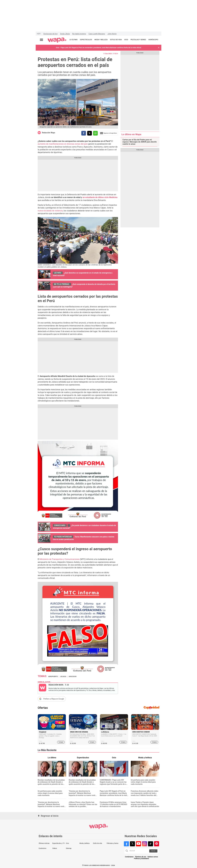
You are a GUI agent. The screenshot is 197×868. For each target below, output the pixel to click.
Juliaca (63, 677)
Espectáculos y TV (58, 843)
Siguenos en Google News (108, 133)
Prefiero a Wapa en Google (54, 699)
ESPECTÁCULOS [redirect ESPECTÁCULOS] (86, 40)
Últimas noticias (44, 843)
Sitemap (69, 848)
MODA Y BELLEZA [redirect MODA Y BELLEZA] (101, 40)
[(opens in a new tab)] (100, 197)
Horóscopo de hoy (50, 34)
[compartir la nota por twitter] (90, 133)
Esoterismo (43, 848)
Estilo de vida (98, 843)
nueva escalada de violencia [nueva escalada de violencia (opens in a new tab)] (50, 211)
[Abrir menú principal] (41, 40)
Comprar (61, 742)
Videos (55, 848)
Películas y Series (113, 843)
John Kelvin (112, 34)
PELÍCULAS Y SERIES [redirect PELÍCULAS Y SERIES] (138, 40)
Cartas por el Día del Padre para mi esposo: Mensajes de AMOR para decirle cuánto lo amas (140, 142)
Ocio (67, 843)
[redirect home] (57, 40)
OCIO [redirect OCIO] (126, 40)
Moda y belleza (85, 843)
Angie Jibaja (65, 34)
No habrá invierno (79, 34)
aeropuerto (53, 677)
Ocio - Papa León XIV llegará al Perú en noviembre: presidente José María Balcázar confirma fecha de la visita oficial (98, 48)
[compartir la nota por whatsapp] (95, 133)
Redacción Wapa (48, 133)
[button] (159, 48)
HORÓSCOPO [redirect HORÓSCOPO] (153, 40)
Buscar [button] (153, 851)
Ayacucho (72, 677)
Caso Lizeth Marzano (97, 34)
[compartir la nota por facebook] (84, 133)
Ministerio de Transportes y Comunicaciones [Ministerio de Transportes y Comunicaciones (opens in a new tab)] (60, 559)
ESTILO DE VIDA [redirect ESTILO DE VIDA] (116, 40)
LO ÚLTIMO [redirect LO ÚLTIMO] (73, 40)
